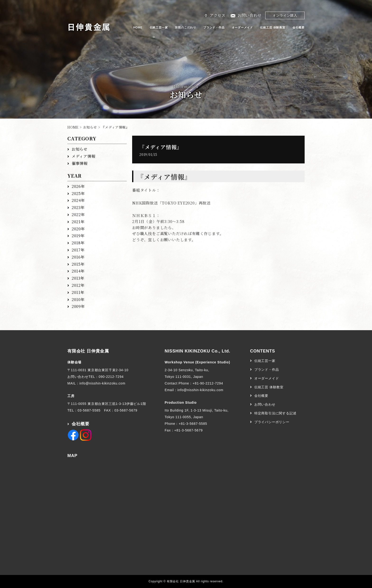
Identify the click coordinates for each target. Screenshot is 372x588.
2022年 (78, 215)
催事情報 (80, 163)
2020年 (78, 229)
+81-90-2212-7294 (208, 383)
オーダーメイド (242, 28)
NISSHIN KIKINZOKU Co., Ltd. (198, 351)
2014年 (78, 271)
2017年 (78, 250)
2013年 (78, 278)
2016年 (78, 257)
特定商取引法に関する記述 (275, 413)
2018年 (78, 243)
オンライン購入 (285, 15)
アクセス (218, 15)
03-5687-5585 (89, 410)
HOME (138, 28)
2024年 (78, 200)
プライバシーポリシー (272, 422)
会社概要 (299, 28)
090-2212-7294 (111, 377)
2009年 (78, 306)
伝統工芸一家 (159, 28)
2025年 (78, 193)
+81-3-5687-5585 (193, 424)
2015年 (78, 264)
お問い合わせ (250, 15)
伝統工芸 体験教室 (273, 28)
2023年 (78, 207)
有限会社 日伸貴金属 (88, 351)
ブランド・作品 (214, 28)
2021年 (78, 222)
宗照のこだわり (186, 28)
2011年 (78, 292)
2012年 (78, 285)
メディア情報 (84, 156)
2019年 (78, 236)
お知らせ (90, 127)
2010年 (78, 299)
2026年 (78, 186)
